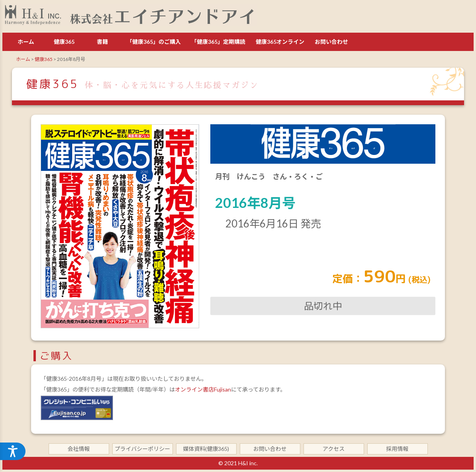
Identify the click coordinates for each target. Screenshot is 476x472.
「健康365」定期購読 (218, 42)
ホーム (26, 42)
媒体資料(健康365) (206, 449)
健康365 (64, 42)
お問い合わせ (331, 42)
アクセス (334, 449)
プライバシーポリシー (143, 449)
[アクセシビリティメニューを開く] (13, 451)
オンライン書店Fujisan (203, 389)
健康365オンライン (280, 42)
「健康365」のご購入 (154, 42)
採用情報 (398, 449)
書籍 (102, 42)
